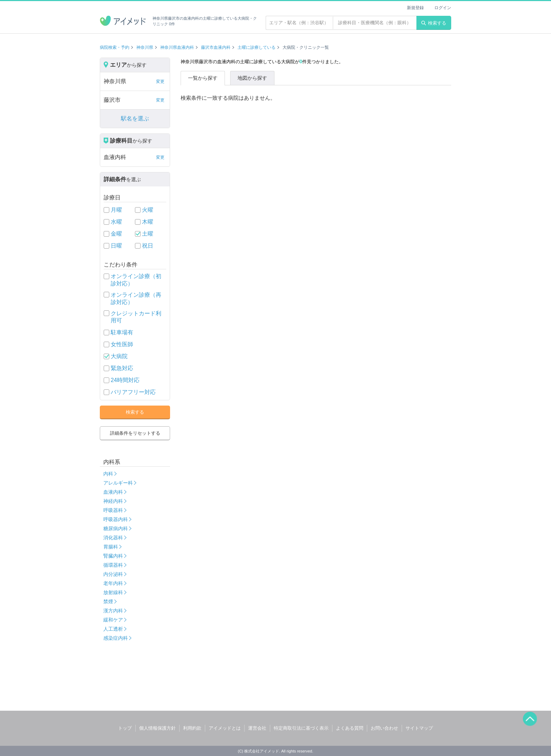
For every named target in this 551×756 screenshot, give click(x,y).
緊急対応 (122, 368)
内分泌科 (113, 574)
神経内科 (113, 501)
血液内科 (113, 492)
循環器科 (113, 565)
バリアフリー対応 (133, 392)
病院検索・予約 (115, 47)
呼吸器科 (113, 510)
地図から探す (252, 78)
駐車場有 (122, 332)
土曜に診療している (257, 47)
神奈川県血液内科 (177, 47)
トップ (125, 728)
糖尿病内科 (116, 528)
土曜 (148, 234)
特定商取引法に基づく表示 (301, 728)
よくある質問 (350, 728)
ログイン (443, 8)
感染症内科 (116, 638)
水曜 (116, 222)
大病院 (119, 356)
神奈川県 (145, 47)
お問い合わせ (384, 728)
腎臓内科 (113, 556)
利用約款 (192, 728)
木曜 (148, 222)
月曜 (116, 210)
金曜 (116, 234)
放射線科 (113, 592)
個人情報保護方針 (157, 728)
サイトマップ (419, 728)
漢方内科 (113, 611)
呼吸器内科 (116, 519)
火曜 (148, 210)
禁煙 (108, 601)
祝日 (148, 246)
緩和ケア (113, 620)
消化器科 (113, 538)
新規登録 (415, 8)
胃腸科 (111, 547)
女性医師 (122, 344)
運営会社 (257, 728)
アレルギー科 (118, 483)
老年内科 (113, 583)
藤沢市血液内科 (216, 47)
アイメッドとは (225, 728)
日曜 (116, 246)
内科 (108, 474)
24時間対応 (125, 380)
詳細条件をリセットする (135, 433)
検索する (434, 23)
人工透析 (113, 629)
